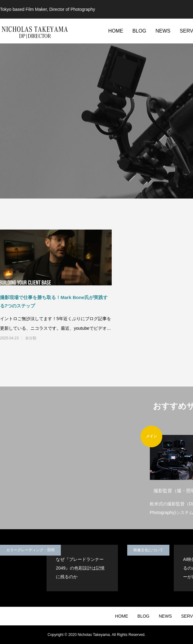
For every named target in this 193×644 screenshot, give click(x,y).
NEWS (163, 31)
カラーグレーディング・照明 (30, 550)
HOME (116, 31)
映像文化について (148, 550)
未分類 (31, 338)
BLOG (139, 31)
